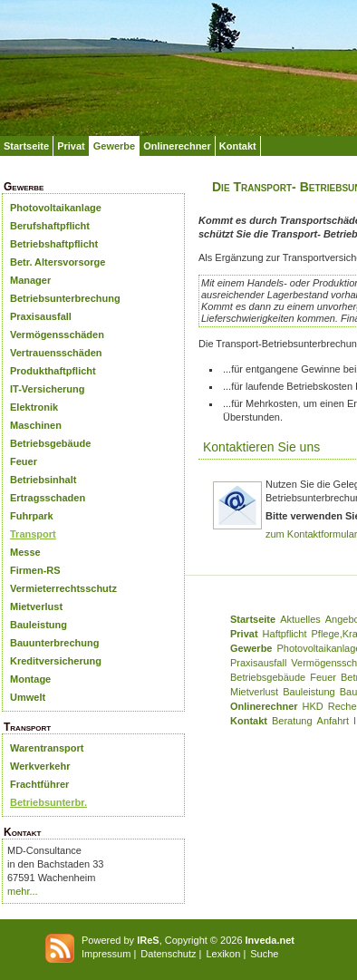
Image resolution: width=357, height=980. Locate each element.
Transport (33, 534)
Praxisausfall (41, 316)
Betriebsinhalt (43, 480)
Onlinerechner (177, 146)
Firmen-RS (35, 570)
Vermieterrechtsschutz (63, 588)
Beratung (292, 721)
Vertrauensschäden (56, 353)
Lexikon (223, 954)
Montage (30, 679)
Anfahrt (333, 721)
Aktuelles (300, 619)
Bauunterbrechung (54, 643)
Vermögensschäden (57, 335)
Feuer (24, 461)
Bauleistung (39, 625)
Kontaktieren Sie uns (261, 447)
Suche (264, 954)
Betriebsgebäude (50, 443)
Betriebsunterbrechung (65, 298)
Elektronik (34, 407)
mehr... (23, 891)
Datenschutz (168, 954)
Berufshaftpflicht (50, 226)
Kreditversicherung (56, 661)
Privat (71, 146)
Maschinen (36, 425)
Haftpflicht (285, 634)
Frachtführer (39, 784)
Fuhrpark (32, 516)
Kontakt (238, 146)
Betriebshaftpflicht (54, 244)
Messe (25, 552)
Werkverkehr (40, 766)
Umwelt (28, 697)
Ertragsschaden (48, 498)
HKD (313, 706)
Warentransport (47, 748)
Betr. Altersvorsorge (58, 262)
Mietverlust (36, 606)
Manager (30, 280)
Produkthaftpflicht (53, 371)
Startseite (26, 146)
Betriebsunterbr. (48, 802)
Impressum (106, 954)
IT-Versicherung (48, 389)
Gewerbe (114, 146)
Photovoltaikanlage (56, 208)
